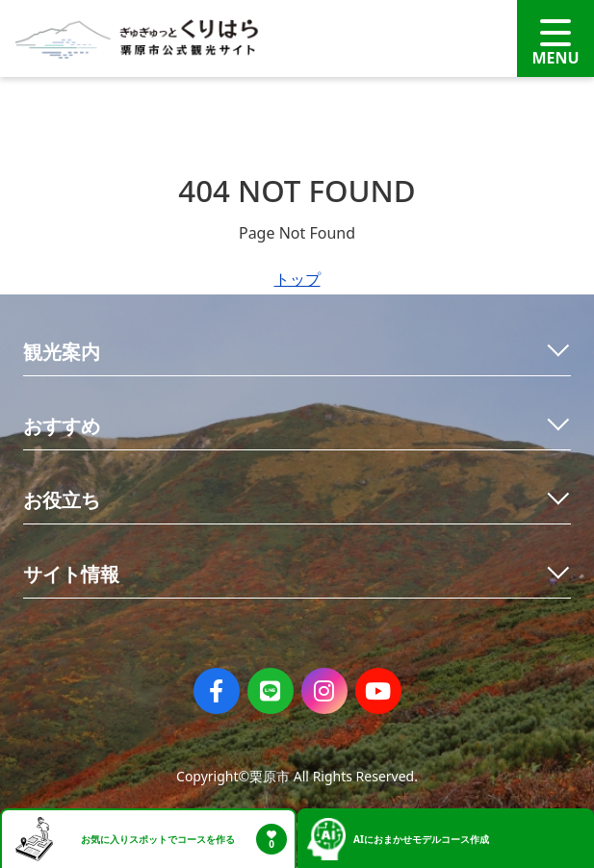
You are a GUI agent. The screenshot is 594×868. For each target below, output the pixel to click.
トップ (297, 279)
